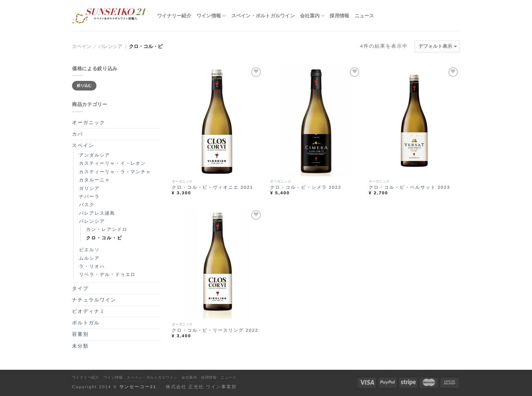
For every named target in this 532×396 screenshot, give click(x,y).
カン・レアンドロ (107, 229)
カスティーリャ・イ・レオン (112, 163)
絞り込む (84, 86)
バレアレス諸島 (97, 213)
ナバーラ (89, 196)
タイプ (80, 288)
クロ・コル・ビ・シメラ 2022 (306, 187)
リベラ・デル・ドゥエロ (107, 274)
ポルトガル (86, 323)
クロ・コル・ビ (104, 238)
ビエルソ (89, 250)
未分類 (80, 346)
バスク (87, 204)
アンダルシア (95, 155)
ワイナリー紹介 (174, 16)
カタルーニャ (95, 180)
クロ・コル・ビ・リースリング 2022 (215, 330)
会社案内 (312, 16)
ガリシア (89, 188)
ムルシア (89, 258)
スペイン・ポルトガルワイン (263, 16)
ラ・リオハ (92, 266)
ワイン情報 (211, 16)
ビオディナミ (89, 311)
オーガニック (89, 122)
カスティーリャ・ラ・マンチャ (115, 172)
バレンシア (110, 46)
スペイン (82, 46)
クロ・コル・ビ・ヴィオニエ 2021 (212, 187)
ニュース (364, 16)
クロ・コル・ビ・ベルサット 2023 (409, 187)
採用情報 (339, 16)
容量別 (80, 334)
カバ (78, 134)
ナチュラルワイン (94, 300)
